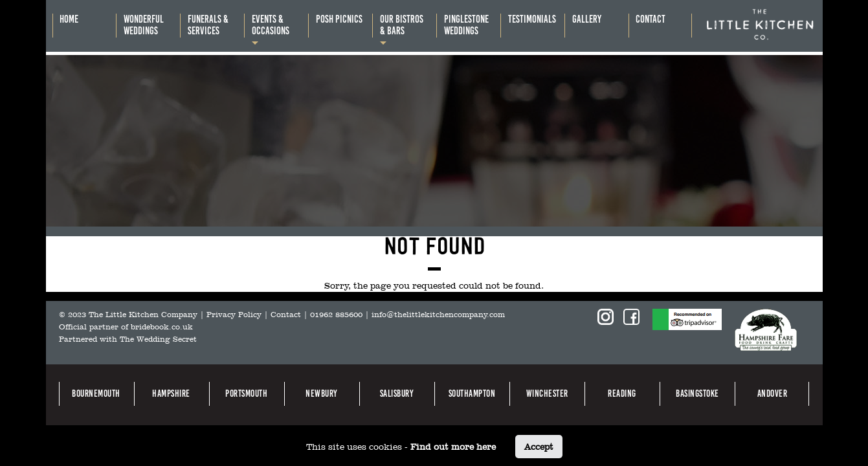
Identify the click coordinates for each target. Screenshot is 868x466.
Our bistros (402, 25)
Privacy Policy (234, 315)
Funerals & (208, 25)
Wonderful (144, 25)
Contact (286, 315)
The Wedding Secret (158, 339)
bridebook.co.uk (162, 327)
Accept (539, 447)
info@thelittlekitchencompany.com (438, 315)
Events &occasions (271, 25)
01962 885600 (336, 315)
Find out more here (453, 447)
